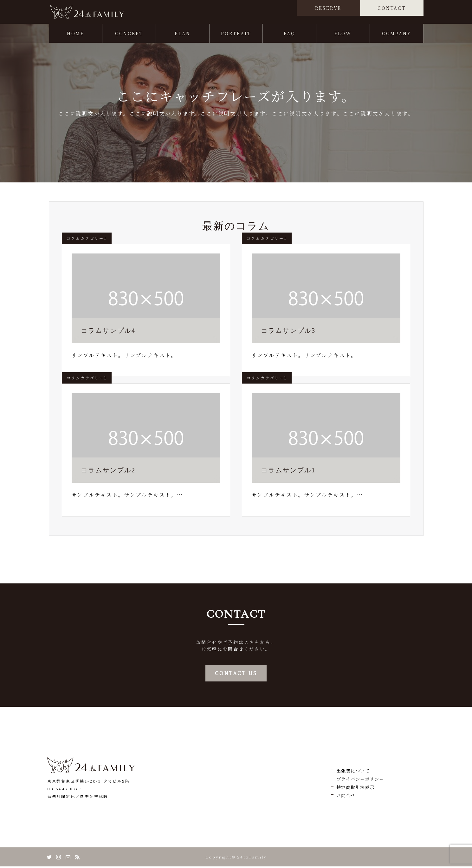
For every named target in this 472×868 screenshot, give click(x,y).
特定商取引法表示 (355, 789)
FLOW (343, 35)
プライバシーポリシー (360, 780)
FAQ (289, 35)
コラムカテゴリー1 (87, 240)
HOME (76, 35)
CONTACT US (236, 675)
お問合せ (346, 797)
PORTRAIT (236, 35)
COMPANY (397, 35)
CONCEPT (129, 35)
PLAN (182, 35)
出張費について (353, 772)
